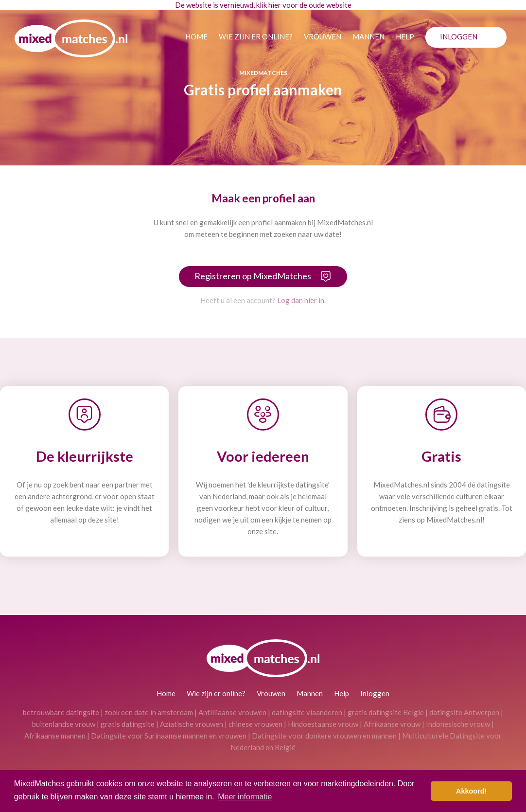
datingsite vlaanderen (307, 712)
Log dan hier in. (301, 300)
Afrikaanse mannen (55, 736)
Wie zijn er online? (256, 36)
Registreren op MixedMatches (253, 276)
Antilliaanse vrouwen (232, 712)
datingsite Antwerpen (464, 712)
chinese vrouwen (255, 724)
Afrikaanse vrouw (392, 724)
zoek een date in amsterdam (149, 712)
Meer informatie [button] (245, 797)
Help (405, 36)
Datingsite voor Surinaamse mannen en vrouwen (169, 736)
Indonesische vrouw (458, 724)
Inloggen (459, 36)
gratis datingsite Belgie (386, 712)
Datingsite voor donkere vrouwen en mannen (324, 736)
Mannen (368, 36)
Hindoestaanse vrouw (323, 724)
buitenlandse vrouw (64, 724)
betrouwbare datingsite (61, 712)
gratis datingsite (128, 724)
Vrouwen (323, 36)
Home (196, 36)
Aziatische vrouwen (192, 724)
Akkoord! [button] (471, 791)
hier (275, 5)
